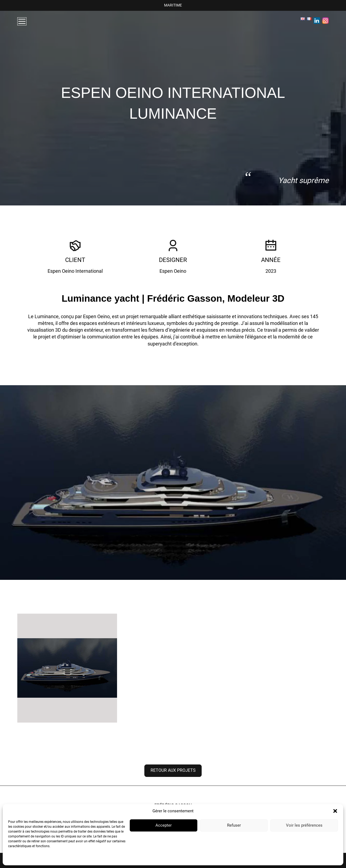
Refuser (234, 825)
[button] (335, 811)
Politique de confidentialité (28, 859)
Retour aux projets (173, 770)
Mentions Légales (62, 859)
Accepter (164, 825)
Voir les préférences (304, 825)
